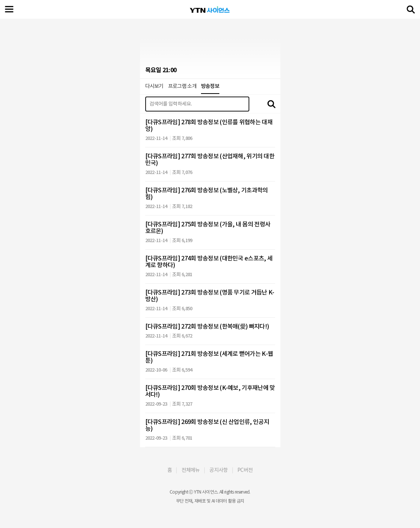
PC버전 (245, 470)
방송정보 (210, 86)
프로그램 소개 (182, 86)
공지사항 (218, 470)
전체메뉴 (191, 470)
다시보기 (154, 86)
